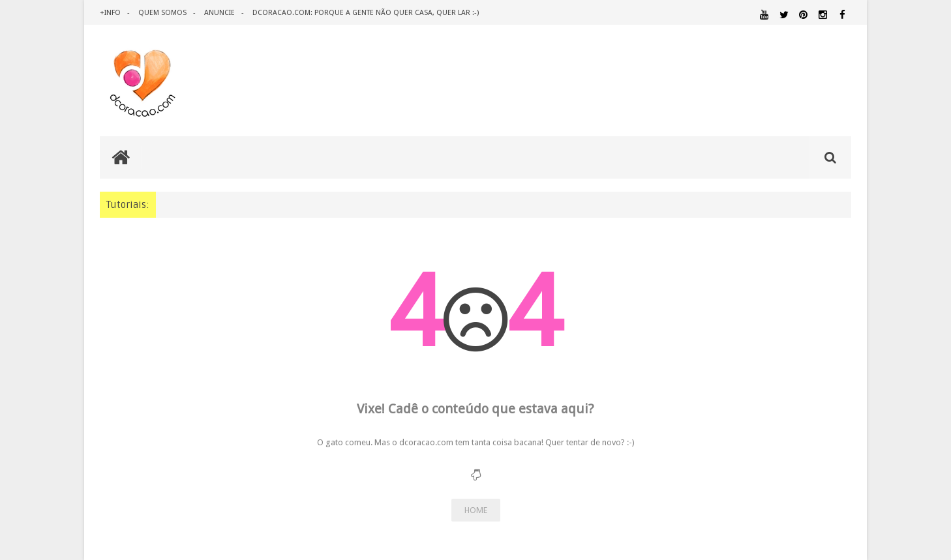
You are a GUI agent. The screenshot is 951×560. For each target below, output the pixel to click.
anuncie (219, 13)
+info (110, 13)
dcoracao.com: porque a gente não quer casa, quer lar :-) (366, 13)
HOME (476, 510)
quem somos (162, 13)
